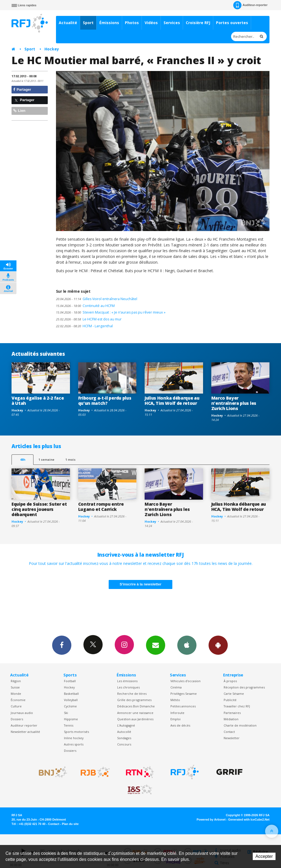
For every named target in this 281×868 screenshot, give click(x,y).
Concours (124, 744)
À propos (230, 681)
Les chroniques (128, 687)
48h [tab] (23, 459)
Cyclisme (70, 706)
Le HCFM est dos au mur (89, 319)
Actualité (68, 23)
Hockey (52, 49)
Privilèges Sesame (184, 694)
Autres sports (74, 744)
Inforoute (177, 713)
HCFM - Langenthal (84, 326)
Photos (132, 23)
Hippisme (71, 719)
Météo (175, 700)
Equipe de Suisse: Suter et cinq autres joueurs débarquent (39, 509)
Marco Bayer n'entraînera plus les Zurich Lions (234, 403)
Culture (16, 706)
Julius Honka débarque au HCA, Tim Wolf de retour (172, 401)
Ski (66, 713)
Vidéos (151, 23)
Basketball (71, 694)
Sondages (124, 738)
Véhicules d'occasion (186, 681)
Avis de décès (180, 725)
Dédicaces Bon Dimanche (136, 706)
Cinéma (176, 687)
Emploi (175, 719)
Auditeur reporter (24, 725)
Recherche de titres (132, 694)
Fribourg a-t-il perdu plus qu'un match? (105, 401)
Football (70, 681)
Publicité (230, 700)
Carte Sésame (234, 694)
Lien (19, 111)
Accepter (264, 856)
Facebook (62, 645)
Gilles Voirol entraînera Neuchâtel (97, 299)
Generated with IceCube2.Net (249, 819)
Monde (16, 694)
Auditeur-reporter (250, 5)
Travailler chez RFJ (237, 706)
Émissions (109, 23)
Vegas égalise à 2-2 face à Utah (38, 401)
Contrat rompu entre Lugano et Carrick (101, 507)
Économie (18, 700)
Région (16, 681)
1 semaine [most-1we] (46, 459)
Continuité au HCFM (85, 306)
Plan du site (70, 824)
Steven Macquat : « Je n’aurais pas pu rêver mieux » (111, 312)
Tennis (69, 725)
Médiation (231, 719)
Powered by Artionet (211, 819)
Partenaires (232, 713)
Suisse (15, 687)
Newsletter (232, 738)
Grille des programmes (134, 700)
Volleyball (71, 700)
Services (172, 23)
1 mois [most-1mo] (70, 459)
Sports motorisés (76, 732)
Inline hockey (74, 738)
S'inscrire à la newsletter (140, 584)
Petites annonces (183, 706)
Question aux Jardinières (135, 719)
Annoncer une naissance (135, 713)
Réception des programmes (244, 687)
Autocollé (124, 732)
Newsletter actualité (25, 732)
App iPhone (187, 645)
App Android (218, 645)
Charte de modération (240, 725)
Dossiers (17, 719)
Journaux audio (22, 713)
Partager (22, 89)
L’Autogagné (126, 725)
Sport (88, 23)
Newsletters (156, 645)
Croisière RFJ (198, 23)
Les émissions (127, 681)
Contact (229, 732)
